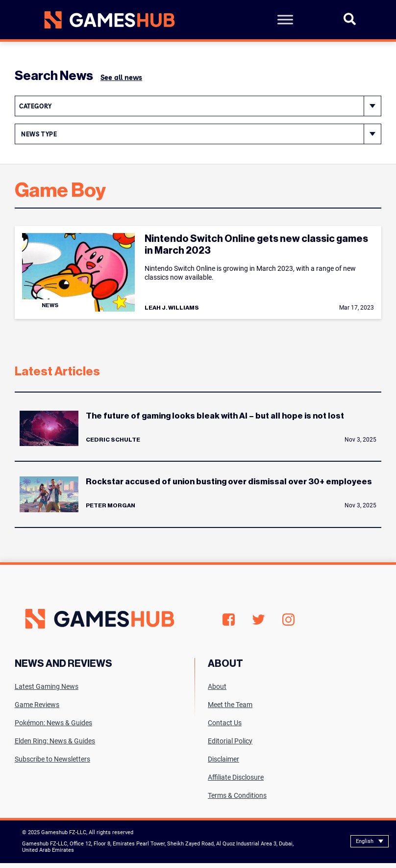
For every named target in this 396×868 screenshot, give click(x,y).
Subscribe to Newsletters (52, 759)
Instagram (288, 620)
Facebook (229, 620)
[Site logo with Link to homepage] (106, 20)
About (217, 686)
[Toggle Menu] (285, 19)
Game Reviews (37, 705)
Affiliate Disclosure (236, 777)
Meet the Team (230, 705)
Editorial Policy (230, 741)
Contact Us (225, 723)
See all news (121, 78)
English (365, 841)
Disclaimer (223, 759)
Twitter (259, 619)
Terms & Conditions (237, 795)
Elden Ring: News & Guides (55, 741)
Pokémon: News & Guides (53, 723)
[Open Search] (350, 23)
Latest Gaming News (47, 686)
